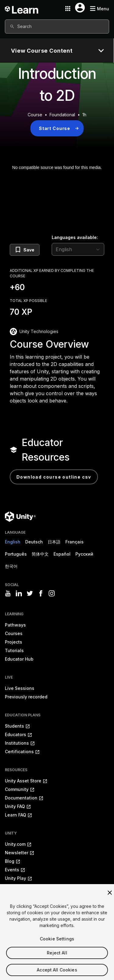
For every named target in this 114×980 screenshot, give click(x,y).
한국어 (11, 566)
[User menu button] (80, 8)
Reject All (57, 961)
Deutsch (34, 542)
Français (74, 542)
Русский (84, 554)
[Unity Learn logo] (22, 9)
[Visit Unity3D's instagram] (52, 593)
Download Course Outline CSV (54, 477)
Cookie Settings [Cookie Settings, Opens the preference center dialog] (57, 947)
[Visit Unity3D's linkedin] (19, 593)
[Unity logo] (20, 517)
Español (62, 554)
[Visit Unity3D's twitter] (30, 593)
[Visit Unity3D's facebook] (41, 593)
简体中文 (40, 554)
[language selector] (78, 249)
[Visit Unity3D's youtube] (8, 593)
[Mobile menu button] (99, 9)
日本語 (54, 542)
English (13, 542)
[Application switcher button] (68, 9)
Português (16, 554)
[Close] (110, 901)
